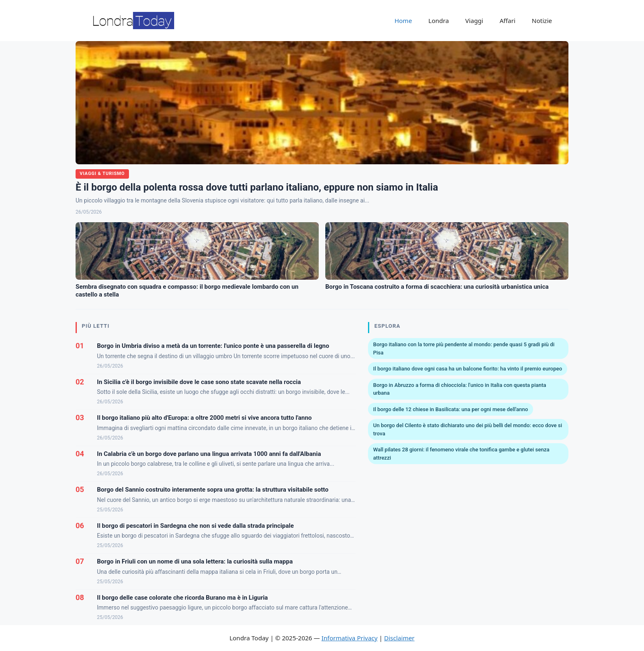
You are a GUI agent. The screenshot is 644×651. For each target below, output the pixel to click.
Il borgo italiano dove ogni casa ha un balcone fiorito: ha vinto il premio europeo (467, 369)
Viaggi (474, 21)
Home (403, 21)
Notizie (542, 21)
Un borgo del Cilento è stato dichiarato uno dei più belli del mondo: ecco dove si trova (467, 429)
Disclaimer (399, 638)
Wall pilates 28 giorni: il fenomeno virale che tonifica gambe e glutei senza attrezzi (461, 454)
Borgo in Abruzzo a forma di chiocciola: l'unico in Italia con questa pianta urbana (459, 389)
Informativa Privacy (350, 638)
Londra (439, 21)
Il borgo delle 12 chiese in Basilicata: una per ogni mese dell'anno (450, 409)
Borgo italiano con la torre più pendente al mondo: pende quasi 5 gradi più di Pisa (463, 349)
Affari (507, 21)
